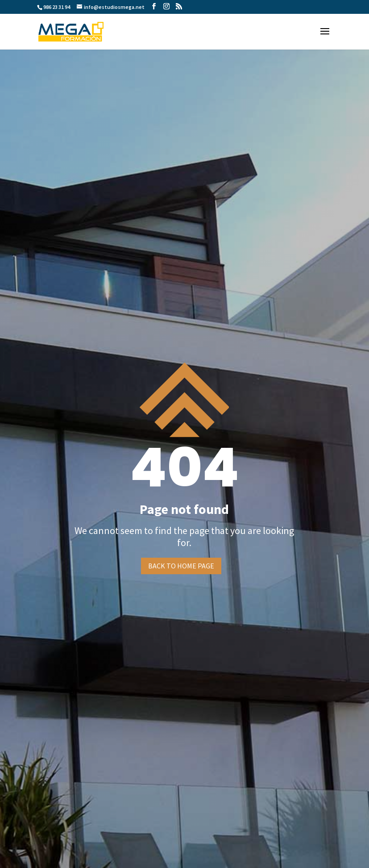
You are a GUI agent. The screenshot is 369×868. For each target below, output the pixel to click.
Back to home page (181, 566)
